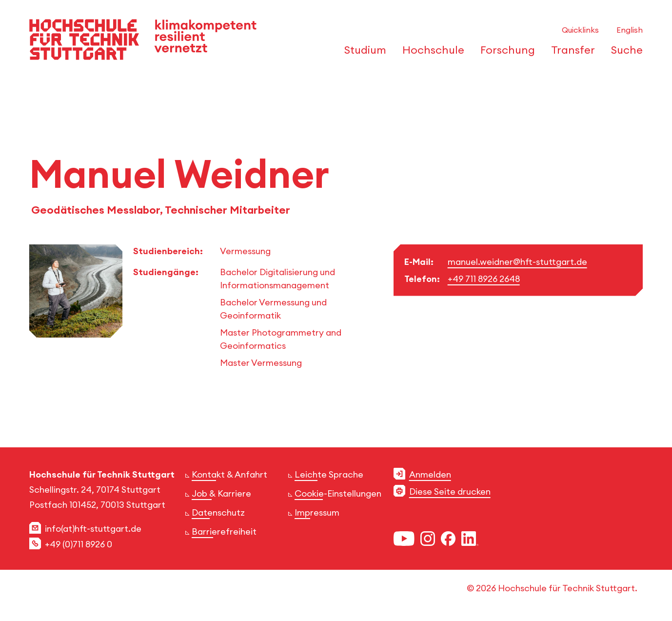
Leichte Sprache (329, 474)
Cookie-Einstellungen (338, 493)
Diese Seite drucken (450, 491)
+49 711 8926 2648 (484, 279)
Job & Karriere (221, 493)
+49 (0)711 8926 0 (79, 544)
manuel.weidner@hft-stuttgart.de (517, 262)
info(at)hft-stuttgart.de (93, 529)
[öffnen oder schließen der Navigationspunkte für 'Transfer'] (570, 53)
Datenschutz (218, 512)
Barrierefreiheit (224, 531)
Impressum (317, 512)
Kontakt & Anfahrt (229, 474)
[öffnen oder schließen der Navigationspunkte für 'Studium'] (363, 53)
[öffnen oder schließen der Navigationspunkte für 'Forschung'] (505, 53)
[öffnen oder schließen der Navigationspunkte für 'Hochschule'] (431, 53)
